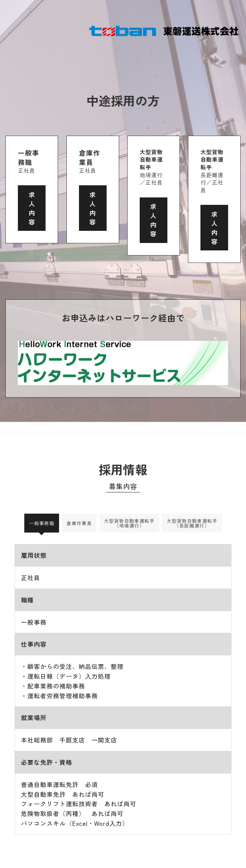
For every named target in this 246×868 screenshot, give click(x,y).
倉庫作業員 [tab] (79, 523)
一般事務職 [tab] (42, 523)
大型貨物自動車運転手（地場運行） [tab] (129, 523)
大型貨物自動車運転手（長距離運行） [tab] (192, 523)
